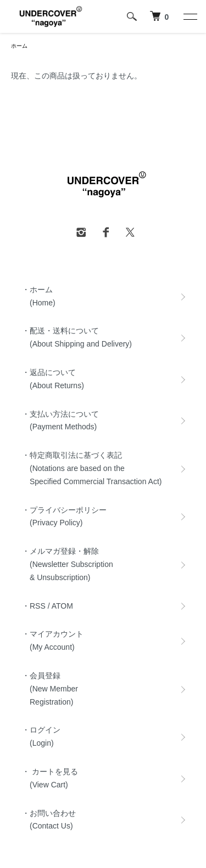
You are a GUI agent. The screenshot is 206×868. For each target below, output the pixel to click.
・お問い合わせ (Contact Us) (49, 820)
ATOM (62, 606)
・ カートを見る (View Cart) (50, 778)
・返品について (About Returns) (53, 379)
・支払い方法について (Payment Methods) (60, 421)
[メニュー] (190, 16)
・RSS (34, 606)
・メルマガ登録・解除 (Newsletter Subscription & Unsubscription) (68, 564)
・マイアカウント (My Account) (53, 640)
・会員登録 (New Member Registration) (50, 689)
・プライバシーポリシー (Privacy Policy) (64, 517)
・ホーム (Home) (39, 296)
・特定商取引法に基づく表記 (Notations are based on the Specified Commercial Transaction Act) (92, 468)
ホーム (19, 46)
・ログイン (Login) (41, 736)
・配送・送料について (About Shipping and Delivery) (77, 337)
